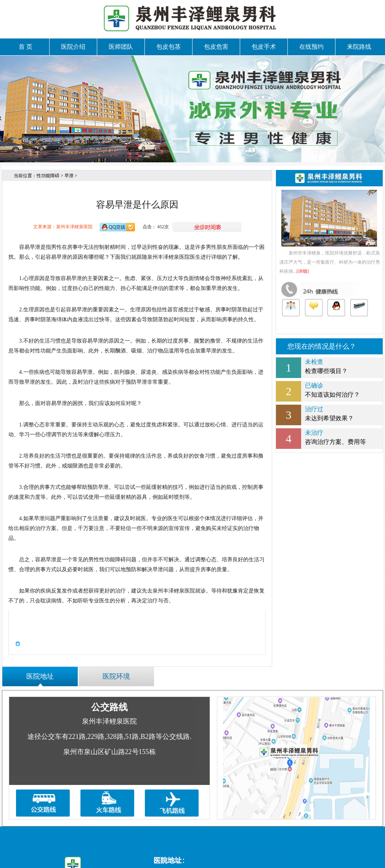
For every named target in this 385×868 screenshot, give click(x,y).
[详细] (303, 271)
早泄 (69, 176)
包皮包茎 (168, 47)
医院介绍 (73, 47)
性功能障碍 (48, 176)
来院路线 (359, 47)
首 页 (26, 47)
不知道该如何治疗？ (329, 389)
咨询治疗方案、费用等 (329, 437)
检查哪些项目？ (329, 366)
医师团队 (121, 47)
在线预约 (311, 47)
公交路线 (109, 707)
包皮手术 (264, 47)
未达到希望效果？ (329, 413)
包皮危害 (216, 47)
